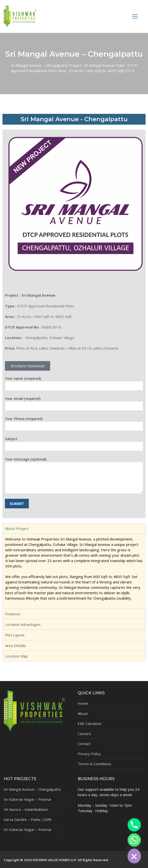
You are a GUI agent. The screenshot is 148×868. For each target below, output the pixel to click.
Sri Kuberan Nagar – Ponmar (28, 799)
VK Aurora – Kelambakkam (26, 809)
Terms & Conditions (95, 764)
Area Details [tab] (15, 645)
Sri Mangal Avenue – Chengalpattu (32, 789)
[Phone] (134, 825)
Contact (84, 744)
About (83, 713)
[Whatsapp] (134, 840)
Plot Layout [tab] (15, 635)
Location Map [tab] (16, 656)
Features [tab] (13, 614)
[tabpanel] (74, 571)
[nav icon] (135, 16)
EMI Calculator (90, 723)
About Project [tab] (17, 528)
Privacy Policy (89, 754)
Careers (84, 734)
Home (83, 703)
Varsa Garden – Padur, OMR (28, 819)
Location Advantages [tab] (23, 624)
